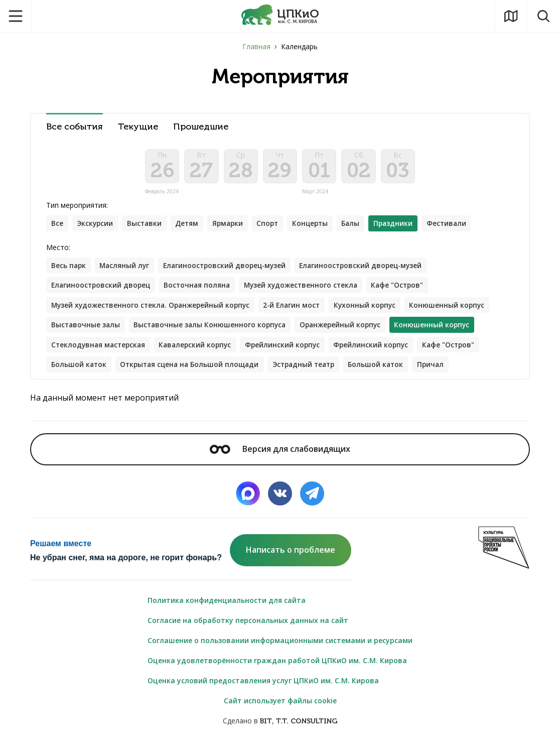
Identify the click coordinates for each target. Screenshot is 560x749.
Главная (256, 46)
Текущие (138, 127)
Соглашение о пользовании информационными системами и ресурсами (280, 644)
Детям (190, 225)
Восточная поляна (201, 287)
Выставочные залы (86, 328)
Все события (75, 127)
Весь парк (69, 267)
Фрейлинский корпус (290, 348)
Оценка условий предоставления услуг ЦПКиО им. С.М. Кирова (263, 684)
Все (57, 225)
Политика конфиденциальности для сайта (227, 604)
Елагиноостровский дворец (102, 287)
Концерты (318, 225)
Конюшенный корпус (458, 307)
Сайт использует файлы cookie (280, 704)
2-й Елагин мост (299, 307)
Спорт (274, 225)
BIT (266, 725)
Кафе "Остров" (407, 287)
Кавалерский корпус (200, 348)
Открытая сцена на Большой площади (193, 368)
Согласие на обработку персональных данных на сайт (248, 624)
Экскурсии (96, 225)
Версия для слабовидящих (280, 452)
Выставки (147, 225)
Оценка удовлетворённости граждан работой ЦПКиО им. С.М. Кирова (277, 664)
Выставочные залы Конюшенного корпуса (213, 328)
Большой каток (79, 368)
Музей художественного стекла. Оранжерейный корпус (154, 307)
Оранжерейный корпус (346, 328)
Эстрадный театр (311, 368)
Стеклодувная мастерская (100, 348)
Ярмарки (232, 225)
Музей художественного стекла (307, 287)
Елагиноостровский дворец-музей (229, 267)
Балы (360, 225)
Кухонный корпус (374, 307)
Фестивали (457, 225)
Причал (442, 368)
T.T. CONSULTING (307, 725)
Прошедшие (201, 127)
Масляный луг (126, 267)
